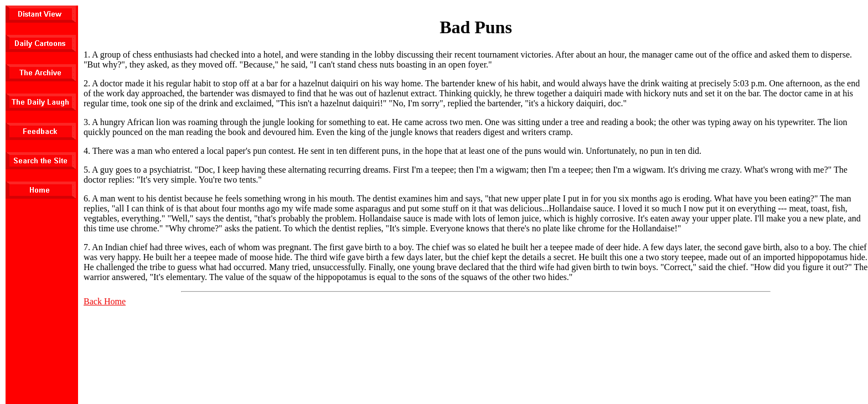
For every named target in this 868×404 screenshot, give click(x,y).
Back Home (105, 301)
